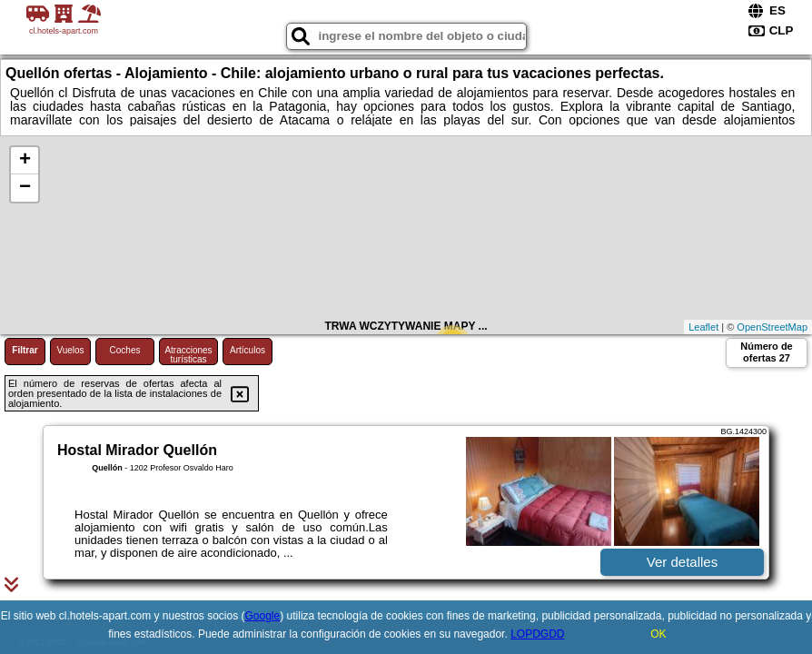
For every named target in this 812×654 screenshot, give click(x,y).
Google (263, 616)
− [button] (25, 188)
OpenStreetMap (772, 327)
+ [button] (25, 161)
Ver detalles (682, 562)
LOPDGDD (537, 634)
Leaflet (703, 327)
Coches (125, 350)
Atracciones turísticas (188, 355)
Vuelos (70, 350)
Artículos (248, 350)
